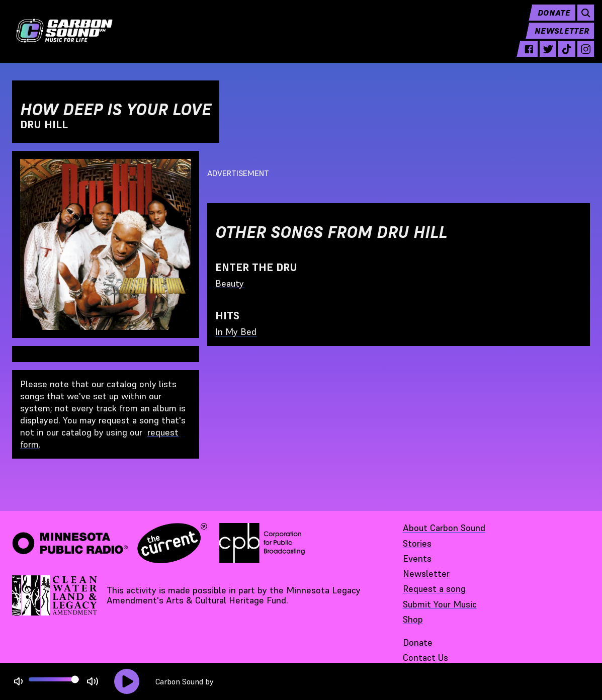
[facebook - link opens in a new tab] (525, 56)
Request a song (434, 589)
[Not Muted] (18, 682)
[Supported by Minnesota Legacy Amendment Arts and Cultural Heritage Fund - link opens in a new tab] (55, 595)
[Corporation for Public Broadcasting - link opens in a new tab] (262, 543)
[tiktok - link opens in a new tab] (563, 56)
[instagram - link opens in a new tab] (582, 56)
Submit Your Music (440, 604)
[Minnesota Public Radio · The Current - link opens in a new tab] (110, 543)
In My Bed (236, 332)
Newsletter (558, 38)
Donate (550, 20)
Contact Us (425, 658)
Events (417, 558)
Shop (413, 619)
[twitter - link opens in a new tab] (544, 56)
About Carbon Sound (444, 528)
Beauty (230, 283)
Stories (417, 543)
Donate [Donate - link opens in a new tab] (418, 642)
